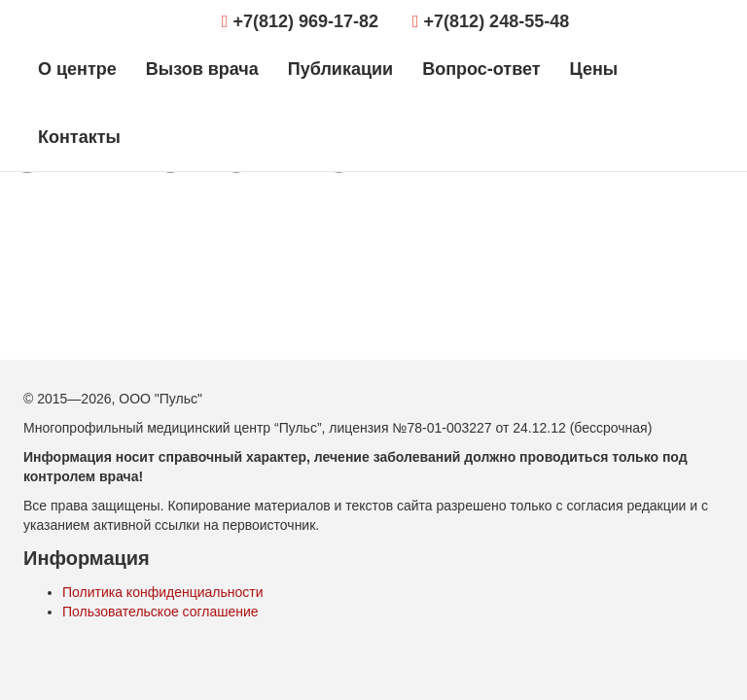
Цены (594, 69)
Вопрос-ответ (481, 69)
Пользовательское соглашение (160, 612)
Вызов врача (202, 69)
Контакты (79, 137)
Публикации (340, 69)
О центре (77, 69)
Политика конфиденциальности (163, 592)
